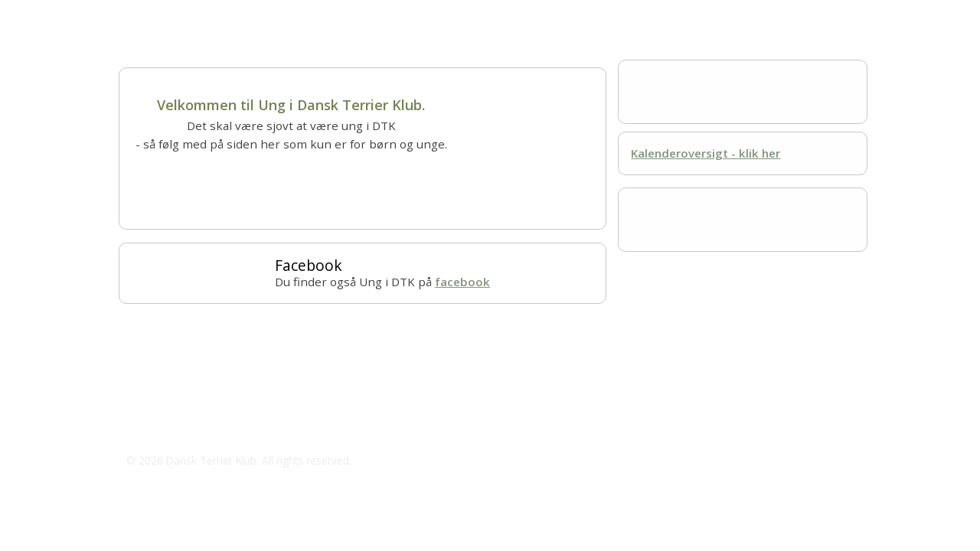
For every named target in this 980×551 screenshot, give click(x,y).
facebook (462, 282)
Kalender (454, 15)
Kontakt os (689, 15)
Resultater (613, 15)
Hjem (132, 15)
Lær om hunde (295, 15)
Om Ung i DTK (204, 15)
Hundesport (384, 15)
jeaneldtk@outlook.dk (204, 429)
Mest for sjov (532, 15)
